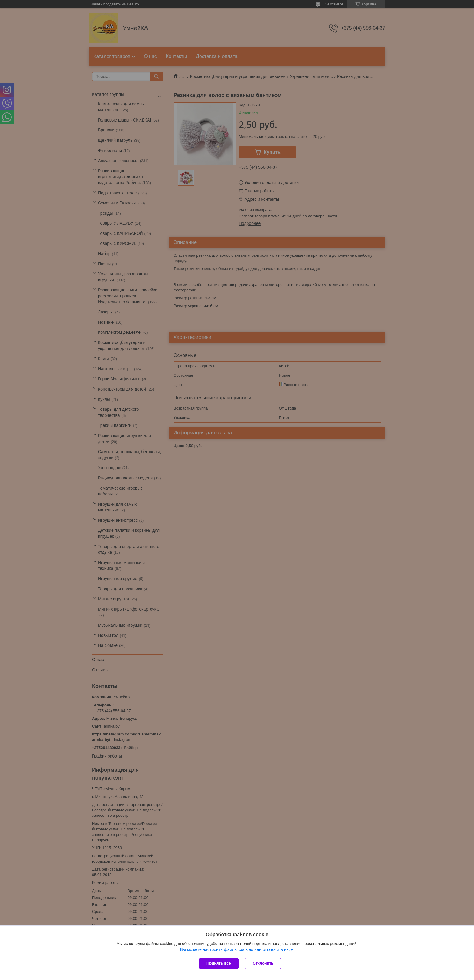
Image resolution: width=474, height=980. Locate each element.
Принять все (219, 963)
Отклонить (263, 963)
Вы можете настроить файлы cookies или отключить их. (235, 949)
